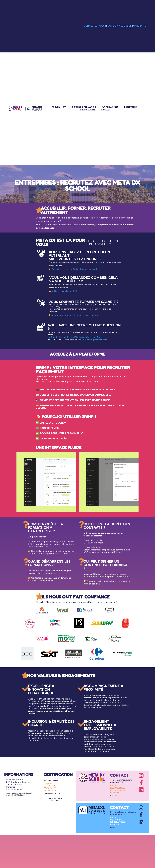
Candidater (140, 26)
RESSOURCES (132, 107)
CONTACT (107, 110)
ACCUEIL (56, 107)
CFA (66, 107)
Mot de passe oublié (119, 26)
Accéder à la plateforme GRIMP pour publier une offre (76, 337)
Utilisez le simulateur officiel (65, 291)
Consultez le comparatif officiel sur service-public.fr (76, 269)
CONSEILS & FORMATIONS (86, 107)
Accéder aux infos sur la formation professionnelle (75, 315)
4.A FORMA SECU (112, 107)
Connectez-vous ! (95, 26)
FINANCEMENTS (89, 110)
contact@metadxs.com (96, 340)
